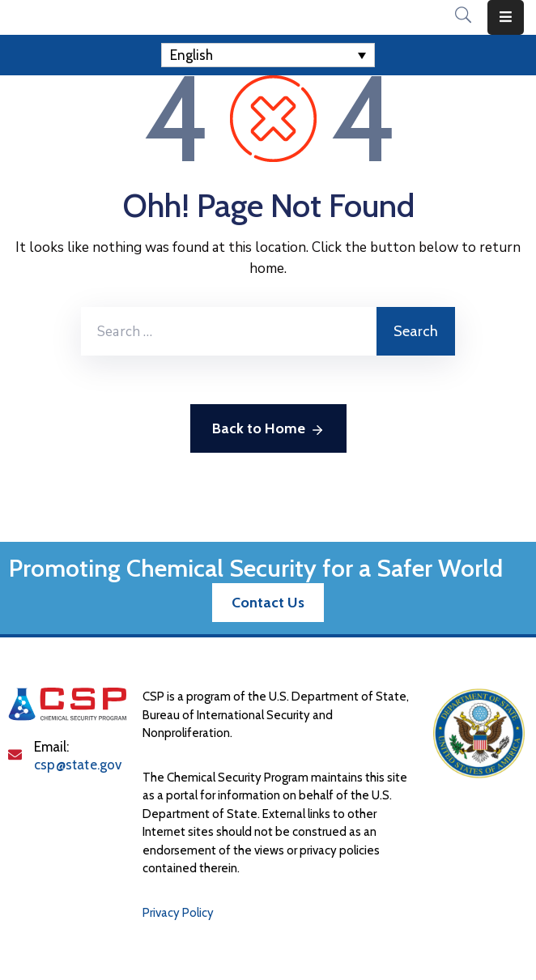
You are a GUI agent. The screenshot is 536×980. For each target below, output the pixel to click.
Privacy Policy (178, 913)
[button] (268, 603)
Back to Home (268, 430)
